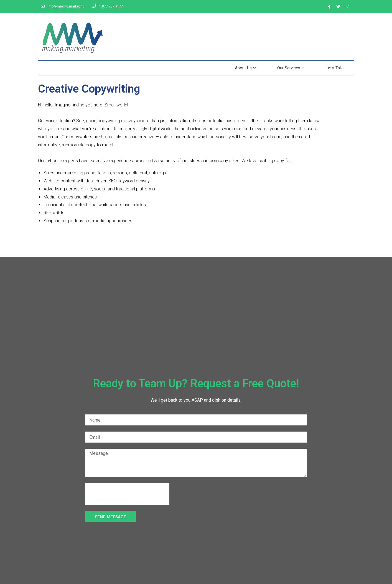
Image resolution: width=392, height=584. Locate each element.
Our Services (291, 68)
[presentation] (127, 494)
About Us (245, 68)
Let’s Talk (334, 68)
